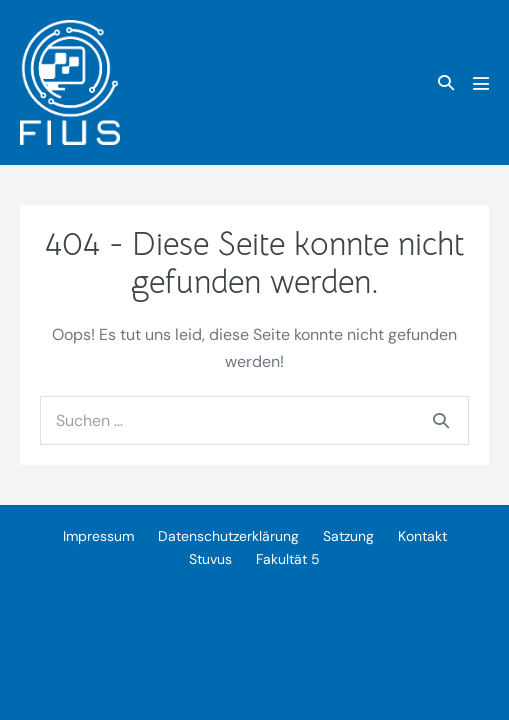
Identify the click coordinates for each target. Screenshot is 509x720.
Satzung (348, 536)
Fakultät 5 (288, 559)
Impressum (98, 536)
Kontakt (422, 536)
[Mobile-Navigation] (481, 83)
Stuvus (210, 559)
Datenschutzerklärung (228, 536)
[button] (446, 82)
